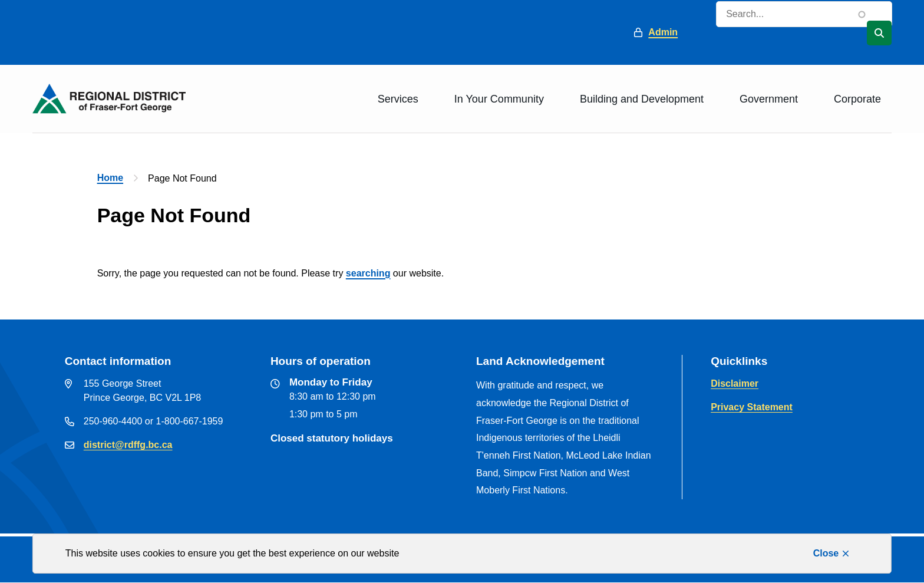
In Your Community (499, 99)
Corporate (857, 99)
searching (368, 273)
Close (826, 553)
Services (398, 99)
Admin (663, 32)
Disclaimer (735, 383)
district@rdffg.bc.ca (128, 445)
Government (769, 99)
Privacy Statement (752, 407)
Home (110, 178)
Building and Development (642, 99)
